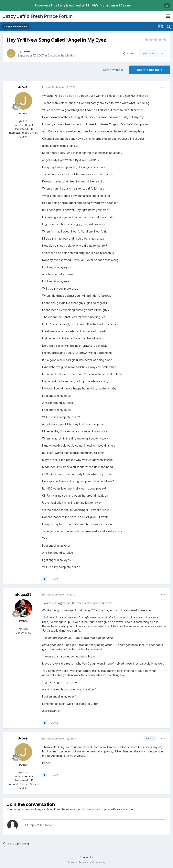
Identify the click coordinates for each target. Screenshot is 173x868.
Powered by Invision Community (87, 862)
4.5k (23, 629)
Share (128, 53)
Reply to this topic (150, 70)
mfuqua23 (23, 594)
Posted (59, 87)
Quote (54, 579)
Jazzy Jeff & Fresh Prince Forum (38, 16)
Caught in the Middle (61, 55)
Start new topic (113, 70)
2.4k (23, 121)
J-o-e (26, 51)
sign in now (93, 809)
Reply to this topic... (39, 825)
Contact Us (87, 857)
